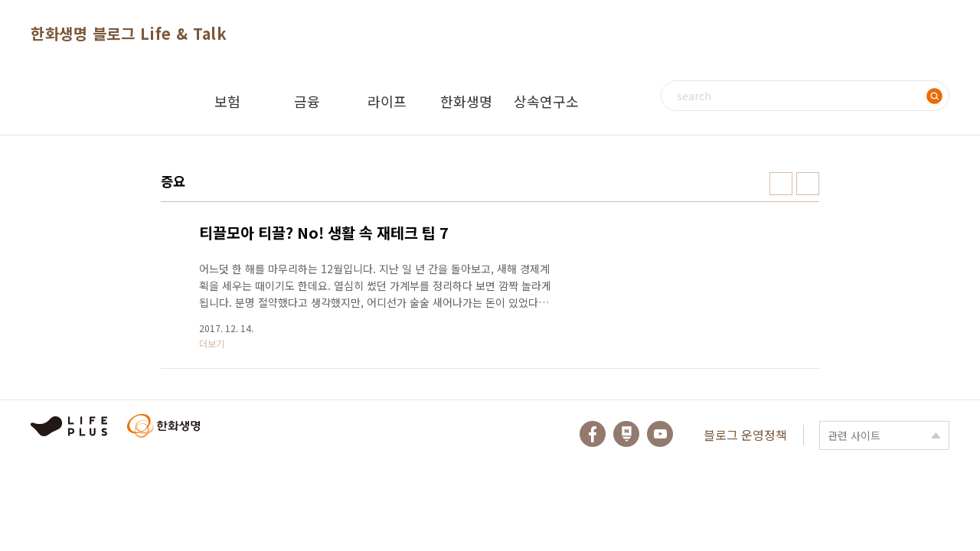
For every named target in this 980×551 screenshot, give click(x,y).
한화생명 (466, 101)
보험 (227, 101)
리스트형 (808, 184)
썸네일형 (781, 184)
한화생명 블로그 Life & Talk (129, 33)
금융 (307, 101)
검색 (934, 96)
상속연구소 (546, 101)
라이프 (387, 101)
